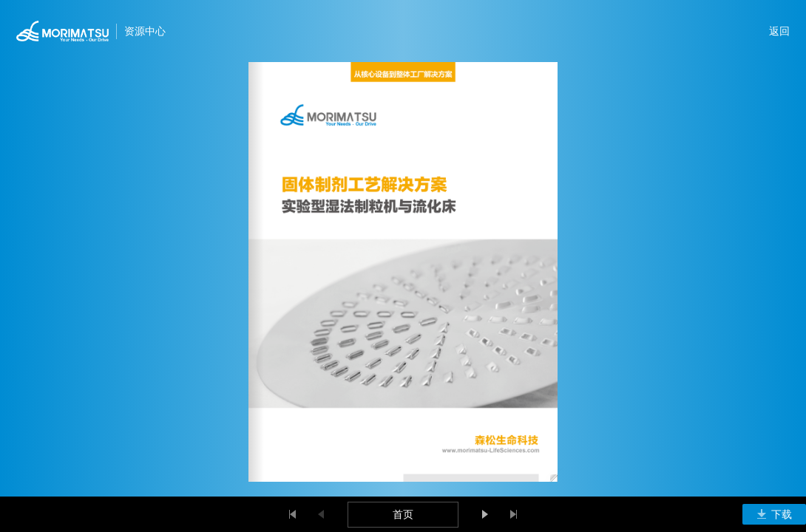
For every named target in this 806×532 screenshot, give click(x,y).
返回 (779, 31)
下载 (774, 514)
